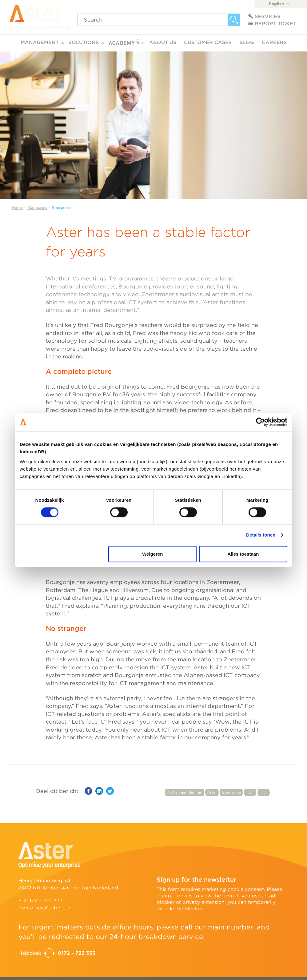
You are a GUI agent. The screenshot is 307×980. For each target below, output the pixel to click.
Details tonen (261, 535)
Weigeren (152, 554)
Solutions (84, 42)
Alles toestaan (243, 554)
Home (17, 208)
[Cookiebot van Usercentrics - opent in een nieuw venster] (260, 422)
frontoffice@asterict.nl (45, 908)
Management (40, 42)
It (264, 792)
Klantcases (37, 208)
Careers (274, 42)
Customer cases (208, 42)
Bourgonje (61, 208)
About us (163, 42)
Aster (212, 792)
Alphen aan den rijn (185, 792)
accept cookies (175, 896)
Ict (250, 792)
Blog (247, 42)
